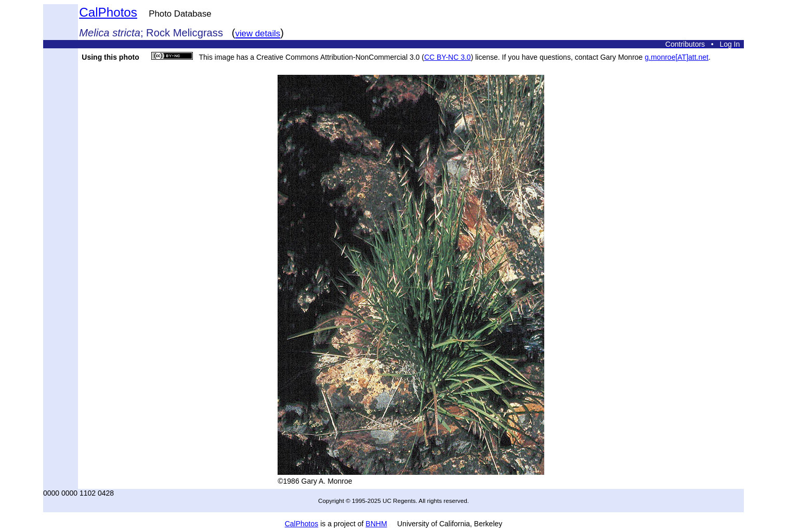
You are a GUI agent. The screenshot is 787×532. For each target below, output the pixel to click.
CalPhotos (108, 12)
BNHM (376, 524)
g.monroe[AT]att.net (677, 57)
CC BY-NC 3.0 (448, 57)
